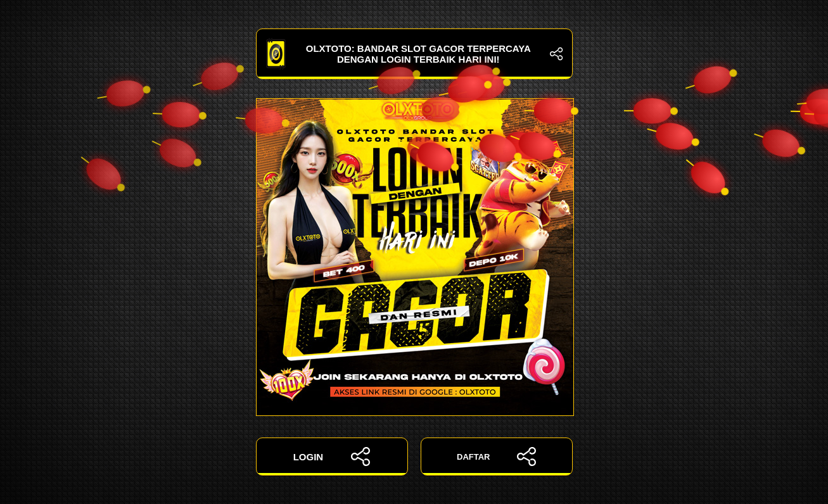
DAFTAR (496, 457)
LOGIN (332, 457)
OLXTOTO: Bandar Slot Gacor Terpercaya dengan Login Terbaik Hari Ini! (414, 54)
